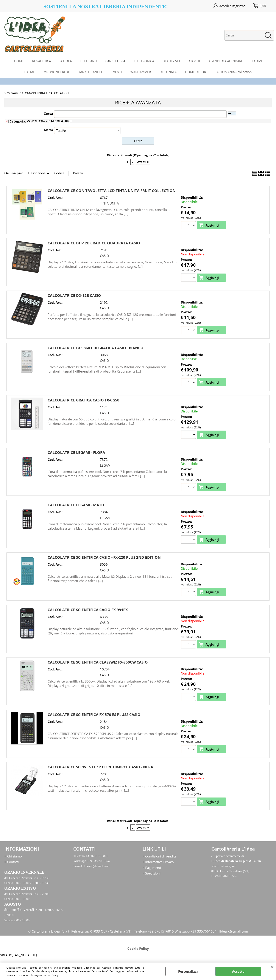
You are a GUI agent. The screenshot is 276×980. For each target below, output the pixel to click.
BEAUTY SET (172, 61)
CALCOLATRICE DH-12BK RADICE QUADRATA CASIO (94, 243)
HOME (19, 61)
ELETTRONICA (144, 61)
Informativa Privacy (160, 863)
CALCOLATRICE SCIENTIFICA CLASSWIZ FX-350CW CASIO (98, 663)
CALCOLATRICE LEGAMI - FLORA (76, 453)
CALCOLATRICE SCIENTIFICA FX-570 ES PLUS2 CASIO (94, 715)
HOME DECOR (196, 72)
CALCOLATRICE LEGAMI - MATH (76, 505)
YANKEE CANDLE (91, 72)
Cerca (48, 113)
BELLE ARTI (89, 61)
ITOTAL (30, 72)
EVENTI (117, 72)
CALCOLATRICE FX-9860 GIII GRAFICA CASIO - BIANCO (96, 348)
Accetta (238, 971)
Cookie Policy (51, 975)
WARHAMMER (141, 72)
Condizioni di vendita (161, 857)
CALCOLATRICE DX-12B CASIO (74, 295)
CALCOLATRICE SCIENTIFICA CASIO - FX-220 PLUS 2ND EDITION (104, 558)
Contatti (13, 863)
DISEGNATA (168, 72)
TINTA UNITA (109, 203)
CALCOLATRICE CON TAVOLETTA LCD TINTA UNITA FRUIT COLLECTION (112, 190)
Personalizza (188, 971)
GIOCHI (194, 61)
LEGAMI (256, 61)
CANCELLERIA (115, 61)
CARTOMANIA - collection (233, 72)
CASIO (104, 256)
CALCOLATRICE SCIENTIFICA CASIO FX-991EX (88, 610)
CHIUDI (272, 967)
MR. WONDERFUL (57, 72)
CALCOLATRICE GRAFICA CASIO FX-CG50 (83, 400)
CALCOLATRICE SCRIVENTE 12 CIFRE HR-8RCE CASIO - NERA (100, 768)
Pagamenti (153, 869)
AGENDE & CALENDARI (225, 61)
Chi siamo (14, 857)
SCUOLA (66, 61)
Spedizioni (153, 874)
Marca (49, 130)
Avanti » (143, 162)
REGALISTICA (41, 61)
